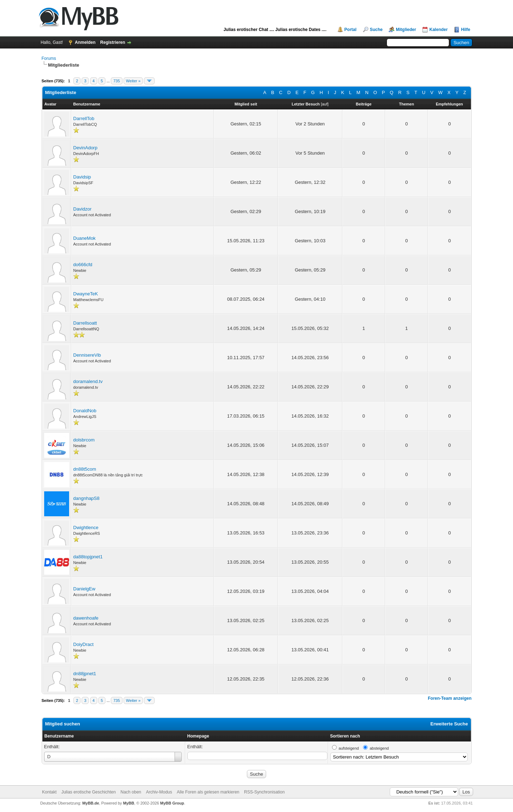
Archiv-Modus (159, 792)
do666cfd (83, 265)
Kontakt (49, 792)
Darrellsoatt (85, 323)
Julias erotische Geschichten (89, 792)
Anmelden (85, 42)
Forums (49, 58)
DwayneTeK (86, 294)
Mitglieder (406, 30)
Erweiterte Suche (449, 724)
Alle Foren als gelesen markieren (208, 792)
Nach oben (131, 792)
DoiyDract (84, 644)
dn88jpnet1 (85, 674)
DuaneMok (85, 238)
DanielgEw (84, 589)
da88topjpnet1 (88, 557)
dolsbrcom (84, 440)
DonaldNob (85, 411)
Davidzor (82, 209)
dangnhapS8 (87, 498)
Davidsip (82, 177)
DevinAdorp (85, 148)
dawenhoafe (86, 618)
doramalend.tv (88, 381)
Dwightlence (86, 527)
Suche (376, 30)
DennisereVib (87, 355)
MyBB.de (91, 803)
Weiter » (133, 81)
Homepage (198, 736)
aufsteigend (349, 748)
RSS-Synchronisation (264, 792)
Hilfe (466, 30)
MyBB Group (172, 803)
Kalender (438, 30)
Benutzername (59, 736)
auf (325, 104)
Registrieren (113, 42)
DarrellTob (84, 118)
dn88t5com (85, 469)
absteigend (379, 748)
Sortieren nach (345, 736)
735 (116, 81)
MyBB (128, 803)
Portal (351, 30)
